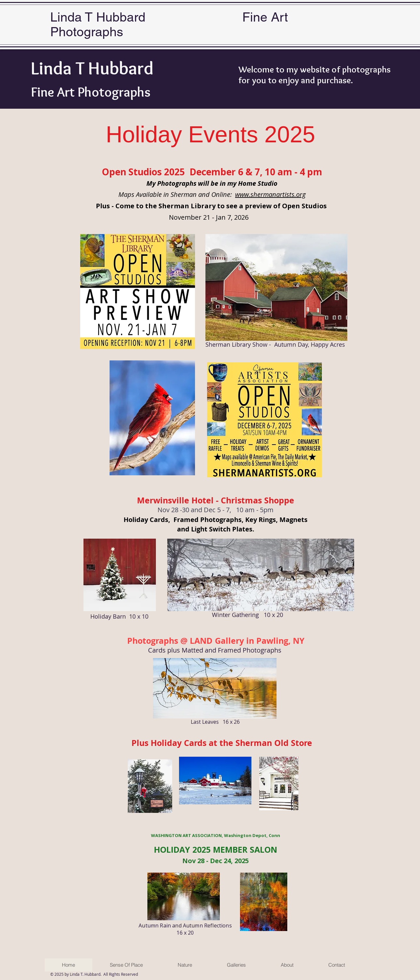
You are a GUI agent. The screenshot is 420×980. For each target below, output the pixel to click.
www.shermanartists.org (270, 194)
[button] (236, 965)
